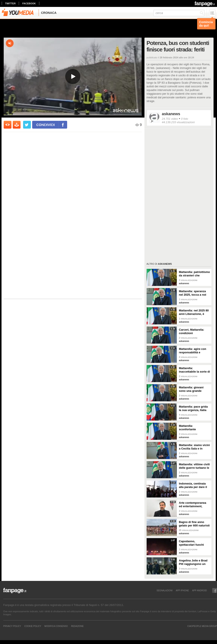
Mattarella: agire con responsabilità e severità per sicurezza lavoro (194, 351)
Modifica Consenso (56, 626)
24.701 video (170, 119)
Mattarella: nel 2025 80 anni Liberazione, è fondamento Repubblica (194, 312)
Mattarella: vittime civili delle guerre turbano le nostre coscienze (194, 466)
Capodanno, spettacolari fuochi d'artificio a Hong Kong (194, 543)
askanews (171, 114)
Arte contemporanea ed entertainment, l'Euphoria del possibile (193, 505)
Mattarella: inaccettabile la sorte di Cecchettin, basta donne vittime (195, 370)
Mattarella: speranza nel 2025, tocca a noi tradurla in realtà (193, 293)
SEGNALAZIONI (165, 590)
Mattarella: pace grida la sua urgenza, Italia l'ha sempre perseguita (194, 408)
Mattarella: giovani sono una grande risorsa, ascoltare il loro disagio (192, 389)
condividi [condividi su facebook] (46, 125)
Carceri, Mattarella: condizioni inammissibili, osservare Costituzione (194, 332)
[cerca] (179, 13)
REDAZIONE (77, 626)
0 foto (185, 119)
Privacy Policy (12, 626)
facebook (29, 3)
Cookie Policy (33, 626)
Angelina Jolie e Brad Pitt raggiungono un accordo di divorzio (193, 562)
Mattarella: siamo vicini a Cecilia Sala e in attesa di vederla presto (194, 447)
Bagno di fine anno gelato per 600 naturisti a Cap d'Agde (194, 524)
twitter (10, 3)
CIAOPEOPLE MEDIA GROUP (202, 626)
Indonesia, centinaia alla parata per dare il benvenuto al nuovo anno (193, 485)
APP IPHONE (182, 590)
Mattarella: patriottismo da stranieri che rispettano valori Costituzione (195, 274)
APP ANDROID (200, 590)
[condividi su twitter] (27, 125)
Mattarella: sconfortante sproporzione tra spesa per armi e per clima (194, 428)
